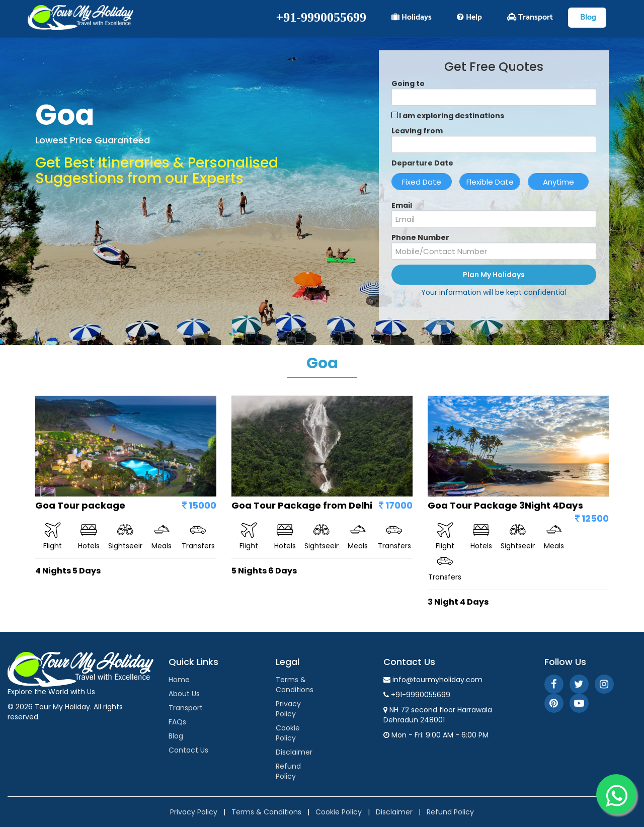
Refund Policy (288, 771)
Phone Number (420, 237)
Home (179, 680)
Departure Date (422, 163)
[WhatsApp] (616, 794)
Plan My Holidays (494, 275)
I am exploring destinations (452, 116)
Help (469, 17)
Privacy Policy (288, 709)
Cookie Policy (288, 733)
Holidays (412, 17)
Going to (408, 84)
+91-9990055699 (321, 17)
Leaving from (417, 131)
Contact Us (188, 750)
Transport (530, 17)
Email (402, 205)
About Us (184, 694)
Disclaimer (294, 752)
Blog (587, 17)
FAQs (177, 722)
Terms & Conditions (295, 685)
